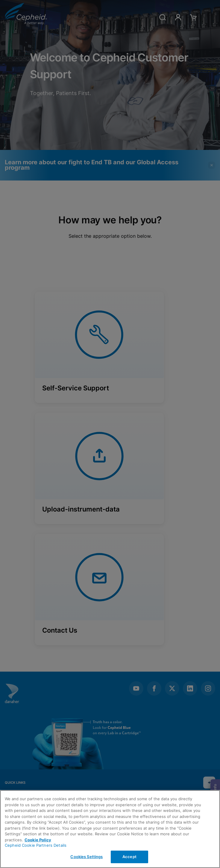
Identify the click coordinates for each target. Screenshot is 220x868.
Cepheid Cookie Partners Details (36, 845)
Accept (129, 857)
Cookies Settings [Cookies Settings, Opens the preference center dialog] (87, 857)
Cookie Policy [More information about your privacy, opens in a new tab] (38, 840)
